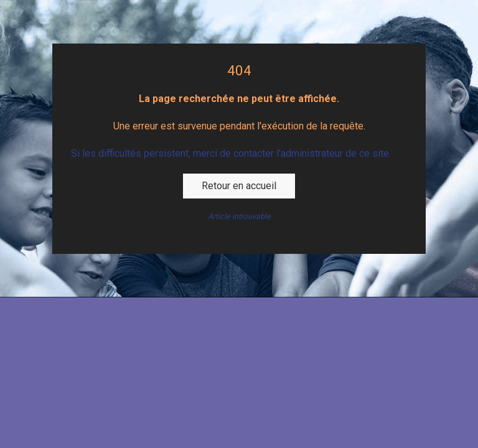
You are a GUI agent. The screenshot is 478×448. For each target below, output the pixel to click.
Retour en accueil (239, 186)
